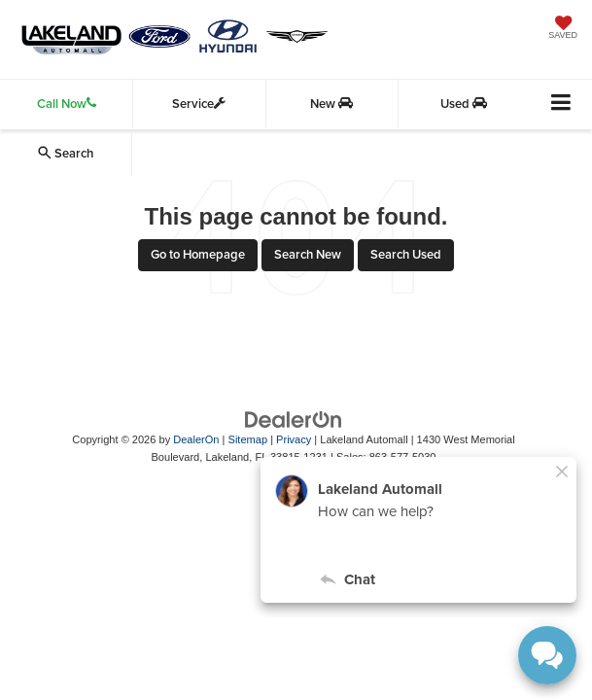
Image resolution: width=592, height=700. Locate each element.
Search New (308, 254)
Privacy (294, 439)
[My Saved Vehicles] (563, 29)
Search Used (406, 254)
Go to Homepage (198, 254)
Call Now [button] (67, 104)
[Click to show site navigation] (561, 105)
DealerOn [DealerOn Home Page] (196, 439)
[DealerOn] (294, 419)
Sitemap (248, 439)
